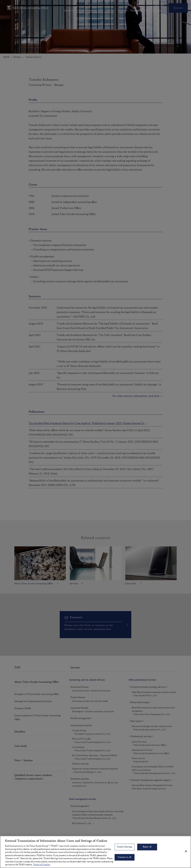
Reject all (147, 847)
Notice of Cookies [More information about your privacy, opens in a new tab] (42, 865)
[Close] (186, 851)
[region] (95, 852)
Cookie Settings (125, 847)
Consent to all (125, 857)
